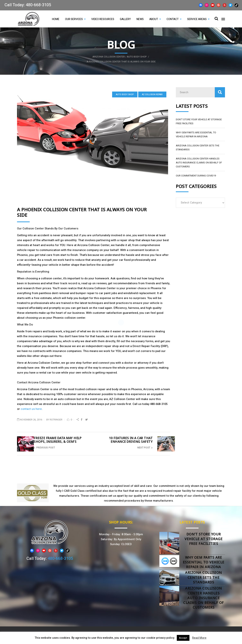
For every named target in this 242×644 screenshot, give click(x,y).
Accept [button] (183, 638)
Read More (199, 638)
